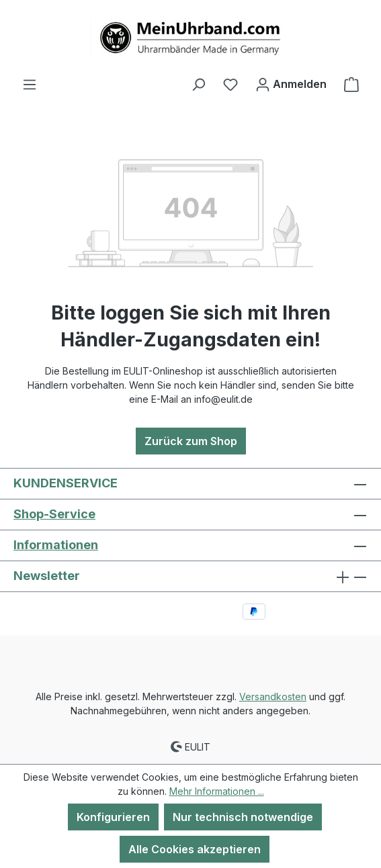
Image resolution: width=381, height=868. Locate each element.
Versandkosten (273, 696)
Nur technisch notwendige (243, 817)
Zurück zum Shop (191, 441)
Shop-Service (54, 514)
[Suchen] (198, 84)
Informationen (56, 545)
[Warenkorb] (351, 84)
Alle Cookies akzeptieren (195, 849)
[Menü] (30, 84)
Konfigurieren (113, 817)
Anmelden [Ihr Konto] (291, 82)
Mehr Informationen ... (217, 791)
